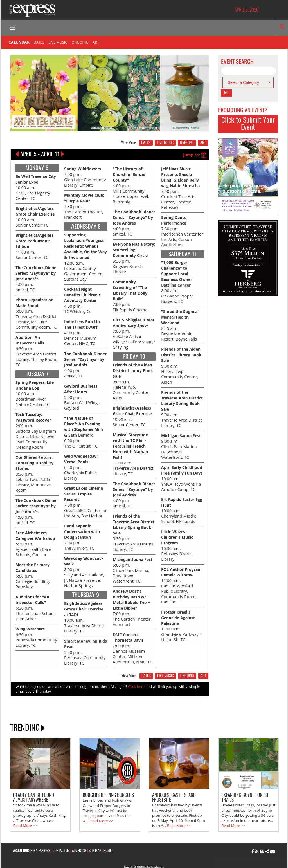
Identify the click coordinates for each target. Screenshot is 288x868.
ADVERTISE (79, 838)
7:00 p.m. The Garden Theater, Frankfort (132, 597)
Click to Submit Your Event (248, 124)
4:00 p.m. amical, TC (37, 276)
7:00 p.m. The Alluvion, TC (82, 528)
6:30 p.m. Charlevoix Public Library (81, 460)
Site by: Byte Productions (144, 860)
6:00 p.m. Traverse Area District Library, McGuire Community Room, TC (35, 310)
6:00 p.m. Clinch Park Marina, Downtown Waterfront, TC (134, 561)
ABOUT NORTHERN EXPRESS (32, 838)
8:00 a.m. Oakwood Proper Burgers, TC (177, 279)
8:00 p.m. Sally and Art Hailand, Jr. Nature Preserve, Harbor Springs (84, 563)
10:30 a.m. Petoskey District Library (177, 537)
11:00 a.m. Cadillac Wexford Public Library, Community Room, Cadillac (183, 574)
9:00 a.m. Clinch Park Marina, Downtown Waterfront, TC (182, 440)
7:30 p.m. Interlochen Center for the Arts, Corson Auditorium (182, 229)
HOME (107, 838)
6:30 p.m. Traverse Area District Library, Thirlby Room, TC (36, 347)
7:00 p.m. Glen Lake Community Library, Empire (84, 176)
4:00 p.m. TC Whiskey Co (82, 297)
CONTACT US (61, 838)
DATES (39, 42)
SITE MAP (95, 838)
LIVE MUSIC (58, 42)
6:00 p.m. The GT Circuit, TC (84, 426)
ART (96, 42)
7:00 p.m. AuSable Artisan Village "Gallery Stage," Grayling (134, 329)
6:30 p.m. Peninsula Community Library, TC (36, 628)
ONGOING (80, 42)
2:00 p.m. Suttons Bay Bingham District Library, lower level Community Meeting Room (35, 425)
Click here (136, 675)
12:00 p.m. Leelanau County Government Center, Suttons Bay (85, 255)
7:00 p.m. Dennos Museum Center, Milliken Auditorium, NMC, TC (132, 637)
